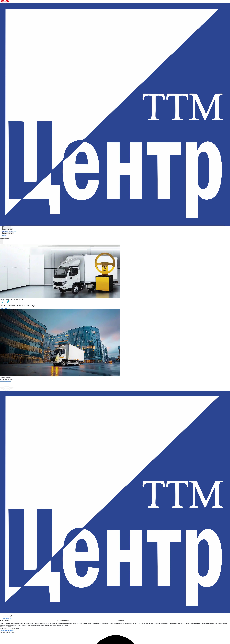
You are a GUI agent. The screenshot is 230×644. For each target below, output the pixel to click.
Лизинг (4, 235)
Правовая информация (7, 631)
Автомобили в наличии (9, 231)
